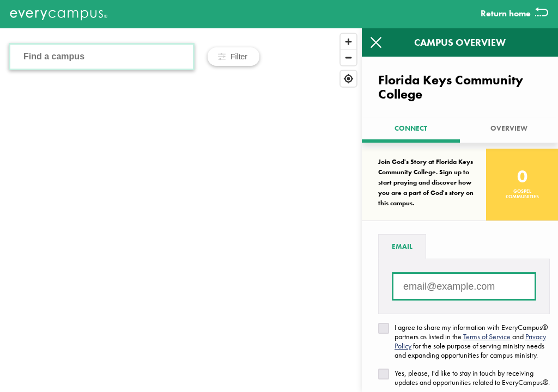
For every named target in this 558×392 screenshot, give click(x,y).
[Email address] (464, 286)
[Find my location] (348, 79)
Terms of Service (487, 336)
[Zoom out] (348, 57)
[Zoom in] (348, 42)
